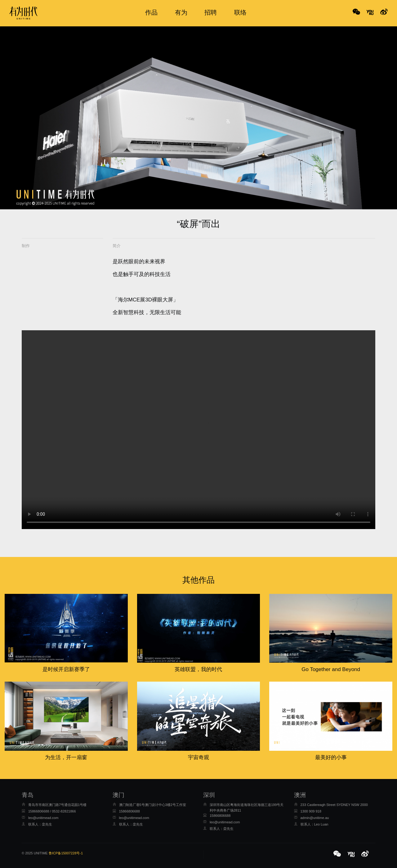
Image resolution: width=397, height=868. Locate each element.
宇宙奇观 (198, 757)
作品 (151, 12)
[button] (338, 854)
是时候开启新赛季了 (66, 669)
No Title (370, 12)
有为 (181, 12)
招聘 (211, 12)
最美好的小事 (331, 757)
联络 (240, 12)
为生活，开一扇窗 (66, 757)
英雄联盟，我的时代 (198, 669)
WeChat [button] (356, 12)
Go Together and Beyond (331, 669)
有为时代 (23, 13)
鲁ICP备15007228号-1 (66, 853)
